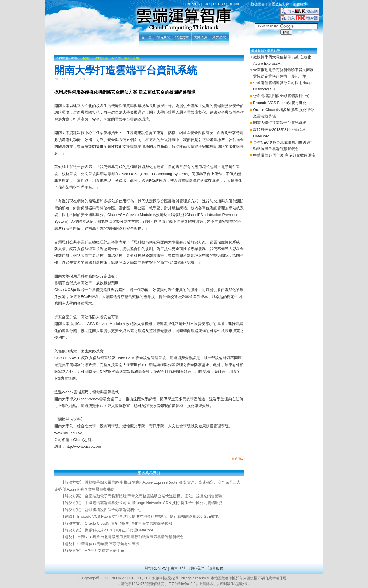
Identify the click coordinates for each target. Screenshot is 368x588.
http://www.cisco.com (83, 446)
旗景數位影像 (279, 4)
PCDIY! (219, 4)
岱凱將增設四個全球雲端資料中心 (282, 96)
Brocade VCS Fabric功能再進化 (280, 103)
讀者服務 (300, 4)
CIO (207, 4)
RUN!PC (193, 4)
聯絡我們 (197, 568)
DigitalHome (238, 4)
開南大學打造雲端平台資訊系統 (280, 123)
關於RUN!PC (156, 568)
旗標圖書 (258, 4)
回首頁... (238, 459)
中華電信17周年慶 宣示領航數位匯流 (284, 155)
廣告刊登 (178, 568)
